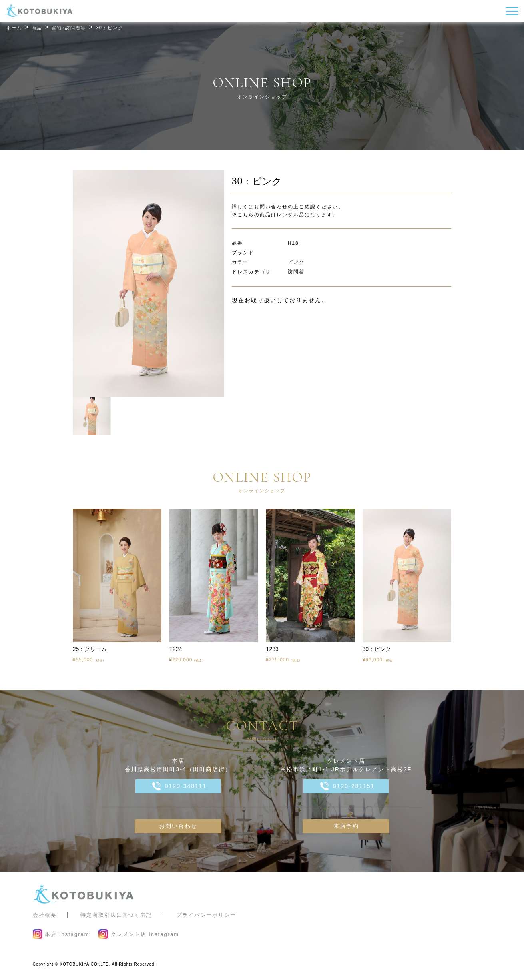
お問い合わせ (178, 826)
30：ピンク (377, 649)
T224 (175, 649)
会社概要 (45, 915)
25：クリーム (90, 649)
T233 (272, 649)
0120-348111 (186, 786)
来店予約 (346, 826)
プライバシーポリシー (206, 915)
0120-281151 (354, 786)
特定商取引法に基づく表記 (116, 915)
